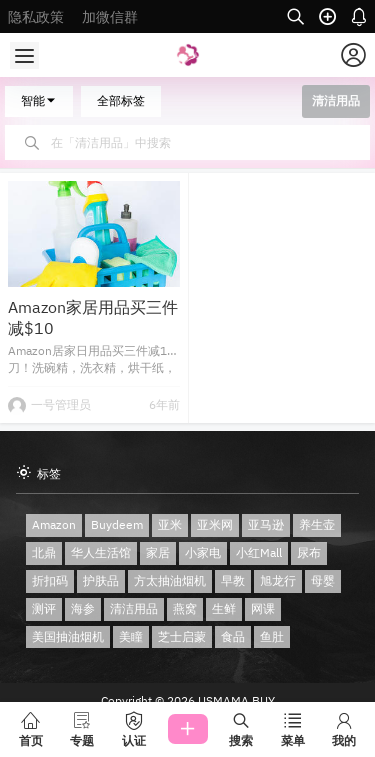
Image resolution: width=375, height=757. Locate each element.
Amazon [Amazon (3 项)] (54, 524)
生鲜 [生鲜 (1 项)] (224, 608)
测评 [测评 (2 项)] (44, 608)
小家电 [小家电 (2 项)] (203, 552)
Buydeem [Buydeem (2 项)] (117, 524)
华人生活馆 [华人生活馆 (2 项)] (101, 552)
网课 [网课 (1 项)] (263, 608)
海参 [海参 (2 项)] (83, 608)
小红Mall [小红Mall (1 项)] (259, 552)
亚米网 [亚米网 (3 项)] (215, 524)
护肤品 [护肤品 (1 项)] (101, 580)
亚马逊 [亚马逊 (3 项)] (266, 524)
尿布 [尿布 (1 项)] (309, 552)
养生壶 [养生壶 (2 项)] (317, 524)
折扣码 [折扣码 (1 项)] (50, 580)
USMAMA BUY (235, 700)
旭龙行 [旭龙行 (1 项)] (278, 580)
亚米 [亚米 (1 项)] (170, 524)
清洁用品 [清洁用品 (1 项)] (134, 608)
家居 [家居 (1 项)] (158, 552)
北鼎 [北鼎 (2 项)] (44, 552)
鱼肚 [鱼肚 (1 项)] (272, 636)
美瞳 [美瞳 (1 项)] (131, 636)
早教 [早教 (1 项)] (233, 580)
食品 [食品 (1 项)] (233, 636)
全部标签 (121, 100)
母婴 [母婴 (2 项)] (323, 580)
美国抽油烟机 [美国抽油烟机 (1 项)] (68, 636)
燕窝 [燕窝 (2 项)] (185, 608)
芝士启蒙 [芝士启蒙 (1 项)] (182, 636)
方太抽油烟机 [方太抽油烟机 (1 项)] (170, 580)
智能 (39, 100)
